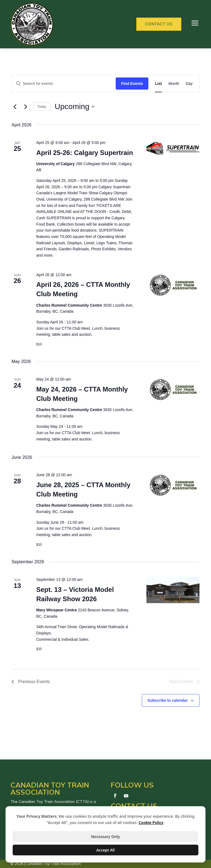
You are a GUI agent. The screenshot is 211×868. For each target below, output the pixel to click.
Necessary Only (105, 837)
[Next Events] (26, 107)
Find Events (132, 84)
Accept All (105, 850)
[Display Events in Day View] (189, 84)
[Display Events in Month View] (174, 84)
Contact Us (159, 24)
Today (42, 107)
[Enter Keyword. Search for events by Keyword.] (64, 84)
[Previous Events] (15, 107)
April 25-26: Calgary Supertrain (85, 153)
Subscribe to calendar (168, 700)
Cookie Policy (151, 823)
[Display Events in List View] (158, 84)
